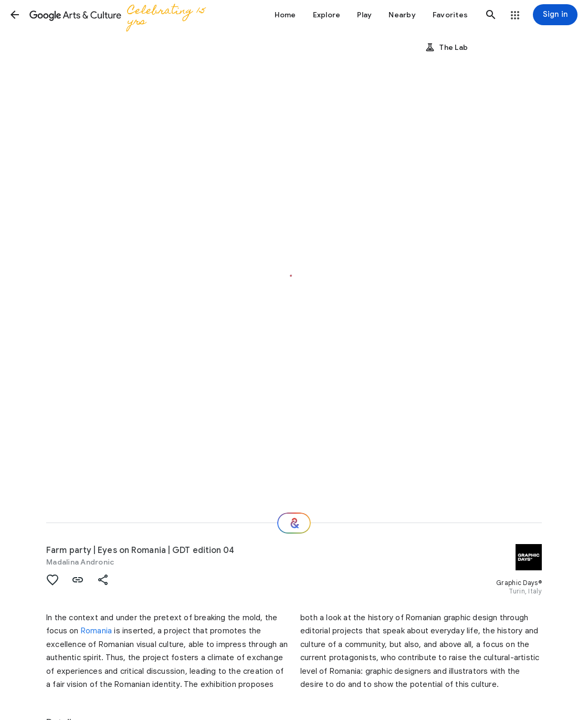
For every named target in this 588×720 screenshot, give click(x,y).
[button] (15, 15)
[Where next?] (294, 523)
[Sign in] (555, 15)
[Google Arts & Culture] (127, 15)
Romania (96, 631)
